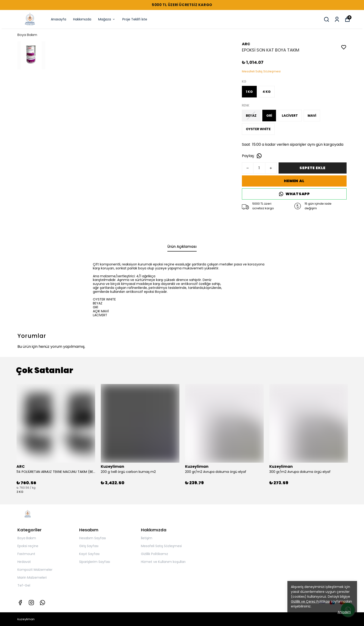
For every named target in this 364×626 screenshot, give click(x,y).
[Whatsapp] (42, 603)
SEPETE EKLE (312, 168)
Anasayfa (58, 19)
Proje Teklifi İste (135, 19)
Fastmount (26, 554)
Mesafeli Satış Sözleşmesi (161, 546)
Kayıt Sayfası (89, 554)
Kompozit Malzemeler (35, 570)
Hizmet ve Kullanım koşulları (163, 562)
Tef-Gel (24, 585)
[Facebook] (20, 603)
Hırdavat (24, 562)
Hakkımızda (82, 19)
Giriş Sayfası (89, 546)
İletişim (147, 538)
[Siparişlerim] (337, 19)
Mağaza (107, 19)
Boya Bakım (27, 35)
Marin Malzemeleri (32, 578)
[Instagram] (31, 603)
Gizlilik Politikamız (154, 554)
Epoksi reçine (28, 546)
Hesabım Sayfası (93, 538)
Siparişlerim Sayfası (95, 562)
